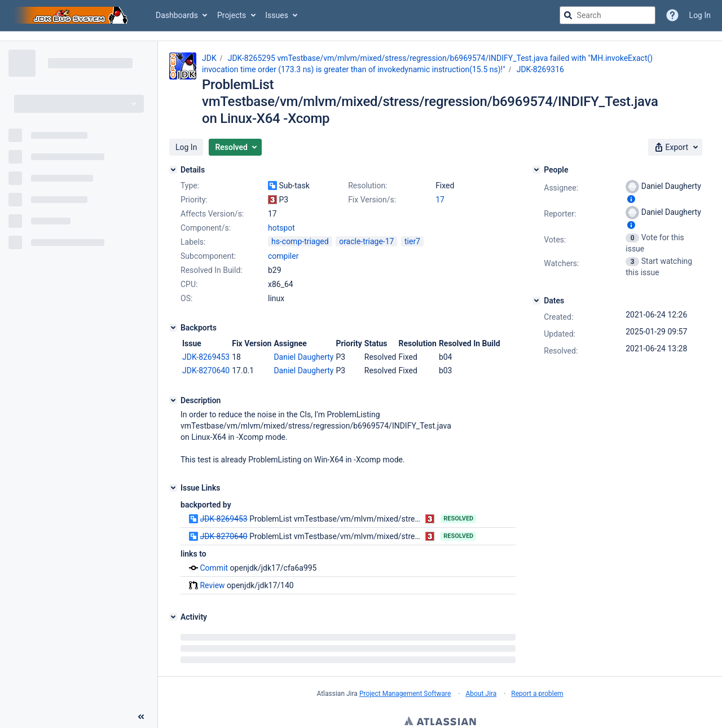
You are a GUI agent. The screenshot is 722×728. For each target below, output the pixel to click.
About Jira (481, 694)
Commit (214, 568)
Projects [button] (232, 15)
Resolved (458, 519)
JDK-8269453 (206, 357)
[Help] (672, 15)
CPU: (189, 284)
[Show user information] (631, 199)
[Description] (173, 400)
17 (440, 200)
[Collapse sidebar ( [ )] (141, 717)
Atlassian (440, 722)
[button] (186, 147)
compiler (283, 256)
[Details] (173, 170)
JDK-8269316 (540, 69)
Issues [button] (277, 15)
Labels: (193, 242)
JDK (209, 58)
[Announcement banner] (361, 36)
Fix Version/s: (372, 200)
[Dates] (536, 301)
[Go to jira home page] (72, 15)
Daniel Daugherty (303, 357)
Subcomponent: (208, 256)
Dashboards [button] (177, 15)
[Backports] (173, 328)
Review (212, 585)
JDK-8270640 (206, 370)
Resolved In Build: (212, 270)
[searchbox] (607, 15)
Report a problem (537, 694)
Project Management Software (405, 694)
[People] (536, 170)
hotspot (281, 228)
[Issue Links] (173, 488)
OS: (186, 298)
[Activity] (173, 617)
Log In (700, 15)
